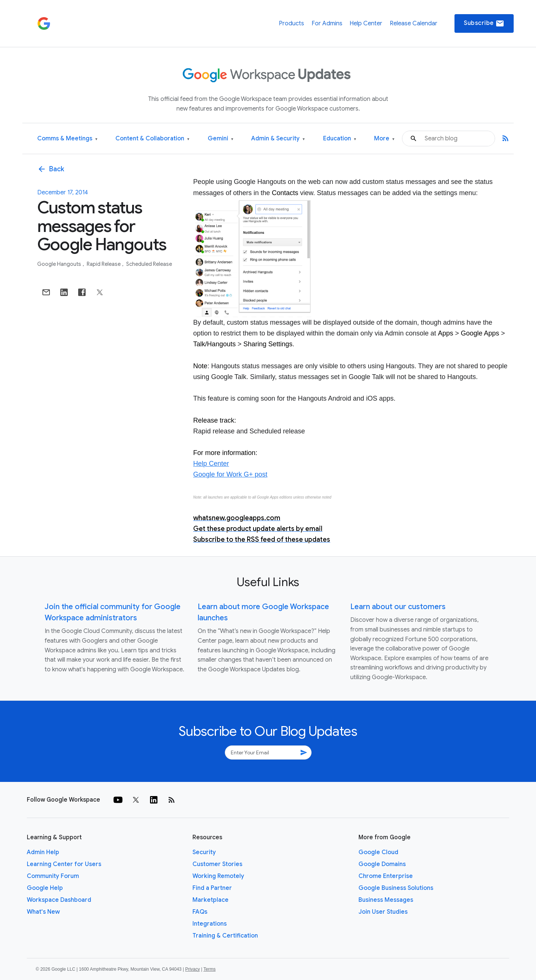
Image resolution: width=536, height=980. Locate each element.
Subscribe (484, 23)
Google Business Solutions (396, 888)
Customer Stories (217, 864)
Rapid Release (104, 264)
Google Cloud (378, 852)
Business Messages (386, 900)
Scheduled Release (149, 264)
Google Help (45, 888)
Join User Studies (383, 912)
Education (340, 139)
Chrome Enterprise (386, 876)
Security (204, 852)
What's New (43, 912)
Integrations (210, 924)
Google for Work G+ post (230, 474)
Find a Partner (212, 888)
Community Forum (53, 876)
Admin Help (43, 852)
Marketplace (210, 900)
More (384, 139)
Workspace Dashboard (59, 900)
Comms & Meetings (67, 139)
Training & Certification (225, 936)
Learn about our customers (398, 607)
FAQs (200, 912)
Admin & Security (278, 139)
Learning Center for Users (64, 864)
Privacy (193, 969)
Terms (209, 969)
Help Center (366, 23)
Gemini (221, 139)
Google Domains (382, 864)
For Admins (327, 23)
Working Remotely (218, 876)
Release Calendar (414, 23)
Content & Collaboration (152, 139)
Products (291, 23)
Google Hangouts (60, 264)
